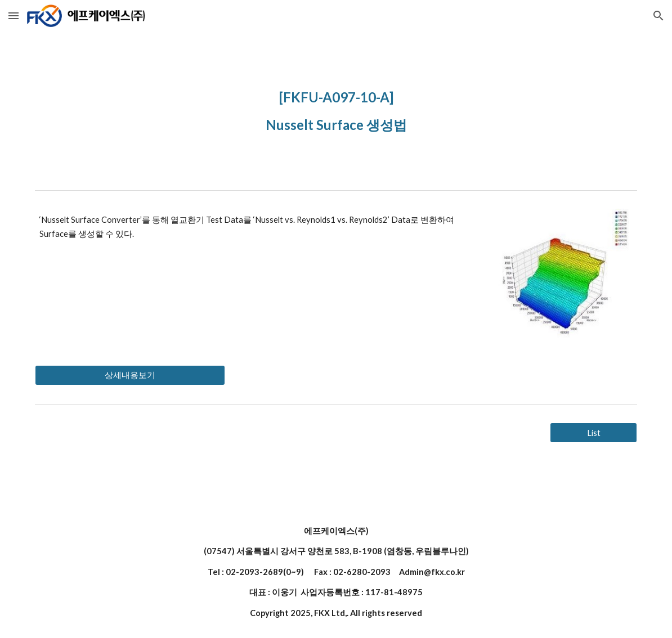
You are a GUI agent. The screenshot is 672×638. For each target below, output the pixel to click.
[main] (336, 108)
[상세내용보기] (130, 375)
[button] (14, 15)
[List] (594, 433)
